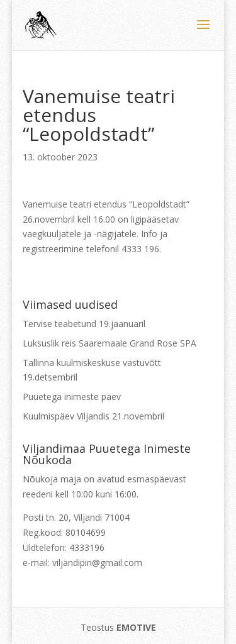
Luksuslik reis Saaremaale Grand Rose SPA (110, 343)
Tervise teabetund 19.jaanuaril (84, 324)
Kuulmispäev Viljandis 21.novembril (93, 416)
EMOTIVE (136, 627)
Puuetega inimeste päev (72, 397)
